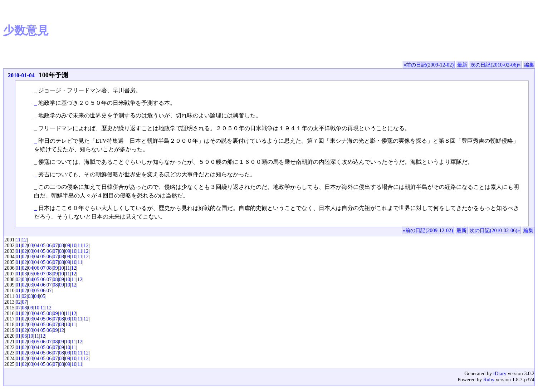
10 (74, 245)
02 (24, 245)
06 (49, 245)
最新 (462, 65)
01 (18, 245)
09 (68, 245)
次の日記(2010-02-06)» (495, 65)
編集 (529, 65)
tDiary (500, 373)
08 (62, 245)
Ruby (489, 379)
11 (18, 240)
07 (55, 245)
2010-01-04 (21, 75)
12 (24, 240)
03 (30, 245)
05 (43, 245)
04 (37, 245)
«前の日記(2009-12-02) (429, 65)
